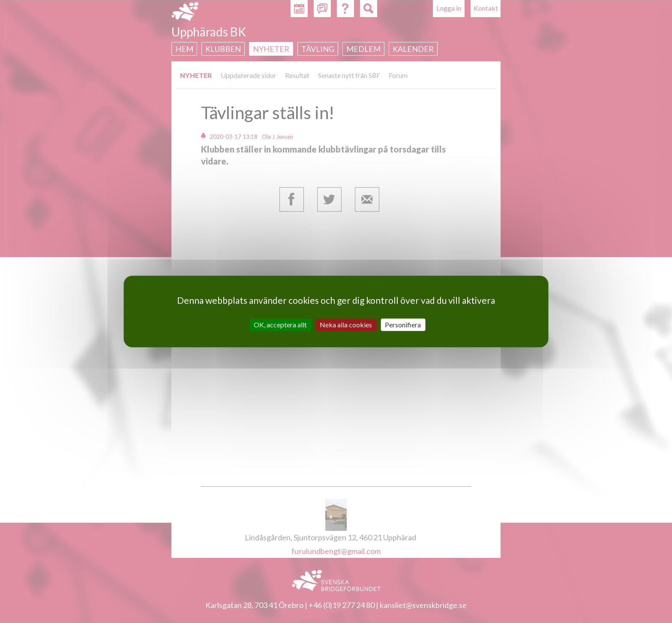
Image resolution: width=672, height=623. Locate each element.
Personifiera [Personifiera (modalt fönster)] (403, 325)
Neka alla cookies (346, 325)
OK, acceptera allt (280, 325)
